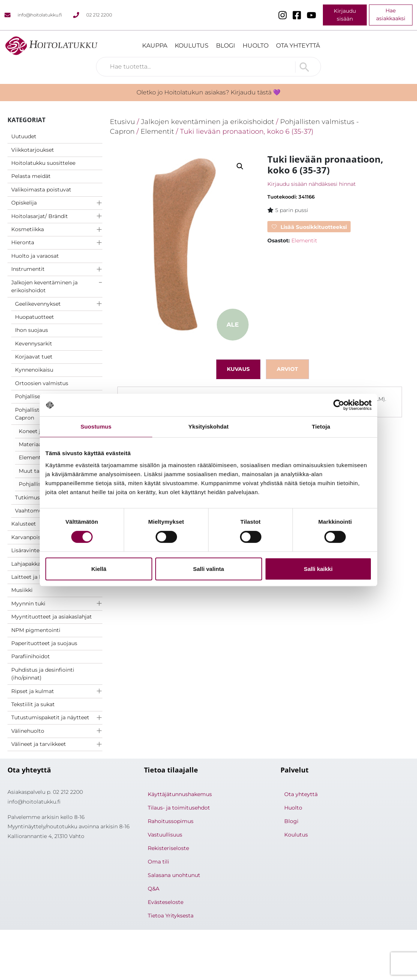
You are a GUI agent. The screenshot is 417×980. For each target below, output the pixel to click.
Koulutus (192, 46)
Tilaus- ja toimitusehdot (179, 808)
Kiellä (99, 569)
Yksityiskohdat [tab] (208, 427)
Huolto (256, 46)
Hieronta (23, 242)
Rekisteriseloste (168, 848)
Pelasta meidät (31, 176)
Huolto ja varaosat (35, 256)
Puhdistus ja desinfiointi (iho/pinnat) (43, 674)
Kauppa (155, 46)
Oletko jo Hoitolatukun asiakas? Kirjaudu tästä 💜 (208, 92)
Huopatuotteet (34, 317)
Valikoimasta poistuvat (41, 190)
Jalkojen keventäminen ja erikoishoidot (44, 287)
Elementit (157, 131)
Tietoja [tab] (321, 427)
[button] (240, 166)
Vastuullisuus (165, 835)
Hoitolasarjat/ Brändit (40, 216)
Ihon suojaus (31, 330)
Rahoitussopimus (171, 821)
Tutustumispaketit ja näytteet (50, 717)
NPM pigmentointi (36, 630)
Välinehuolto (28, 731)
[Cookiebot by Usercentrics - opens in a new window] (339, 405)
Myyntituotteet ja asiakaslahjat (52, 617)
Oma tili (158, 862)
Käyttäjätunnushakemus (180, 794)
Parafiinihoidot (31, 656)
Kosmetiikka (28, 229)
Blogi (226, 46)
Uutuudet (24, 136)
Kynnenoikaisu (34, 370)
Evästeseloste (166, 902)
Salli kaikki (318, 569)
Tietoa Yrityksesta (171, 916)
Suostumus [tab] (96, 427)
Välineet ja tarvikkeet (39, 744)
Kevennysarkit (34, 344)
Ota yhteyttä (298, 46)
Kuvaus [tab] (238, 369)
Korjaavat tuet (34, 357)
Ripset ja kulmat (33, 691)
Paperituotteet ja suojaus (44, 643)
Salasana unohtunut (174, 875)
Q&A (154, 889)
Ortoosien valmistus (42, 383)
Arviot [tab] (287, 369)
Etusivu (122, 122)
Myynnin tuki (28, 604)
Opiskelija (24, 203)
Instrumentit (28, 269)
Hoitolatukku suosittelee (43, 163)
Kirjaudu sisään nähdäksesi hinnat (312, 184)
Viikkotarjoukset (33, 150)
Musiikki (22, 590)
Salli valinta (209, 569)
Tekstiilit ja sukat (33, 704)
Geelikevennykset (38, 304)
